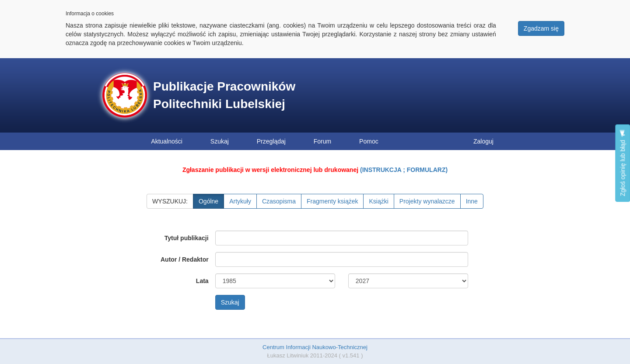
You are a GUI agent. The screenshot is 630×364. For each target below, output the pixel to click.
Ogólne (208, 201)
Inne (472, 201)
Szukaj (220, 141)
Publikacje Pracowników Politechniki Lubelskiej (224, 95)
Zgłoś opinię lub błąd (623, 163)
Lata (202, 281)
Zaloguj (483, 141)
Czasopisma (279, 201)
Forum (322, 141)
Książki (378, 201)
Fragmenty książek (332, 201)
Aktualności (167, 141)
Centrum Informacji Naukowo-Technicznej (315, 347)
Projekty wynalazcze (427, 201)
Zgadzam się (541, 28)
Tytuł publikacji (187, 238)
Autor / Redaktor (185, 259)
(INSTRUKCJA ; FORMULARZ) (404, 170)
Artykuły (240, 201)
